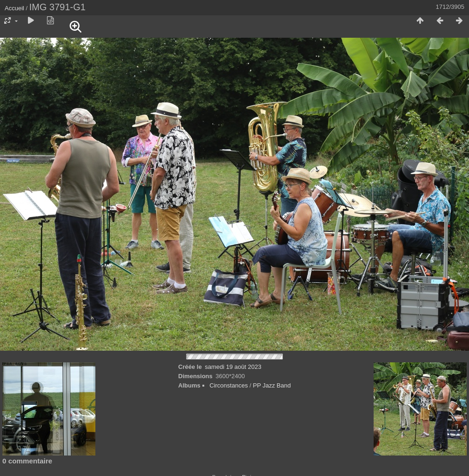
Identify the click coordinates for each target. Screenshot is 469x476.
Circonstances (228, 385)
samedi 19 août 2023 (233, 367)
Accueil (14, 8)
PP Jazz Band (271, 385)
